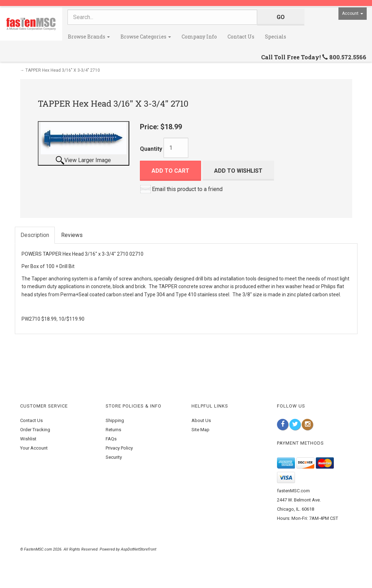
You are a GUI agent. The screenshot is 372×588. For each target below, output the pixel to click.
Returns (113, 430)
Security (114, 457)
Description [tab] (35, 235)
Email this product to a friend (187, 189)
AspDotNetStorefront (138, 549)
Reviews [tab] (72, 235)
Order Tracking (35, 430)
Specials (276, 37)
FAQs (111, 439)
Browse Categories (146, 37)
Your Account (34, 448)
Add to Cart (170, 171)
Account (353, 13)
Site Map (200, 430)
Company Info (199, 37)
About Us (201, 420)
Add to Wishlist (238, 171)
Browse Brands (89, 37)
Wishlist (28, 439)
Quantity (151, 149)
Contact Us (241, 37)
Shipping (115, 420)
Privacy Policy (119, 448)
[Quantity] (176, 148)
